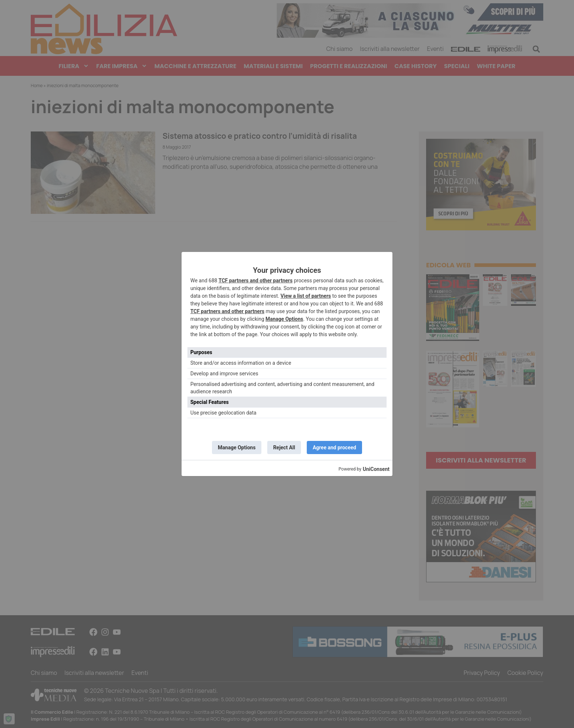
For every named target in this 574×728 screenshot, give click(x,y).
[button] (536, 49)
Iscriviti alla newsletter (390, 49)
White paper (496, 66)
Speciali (457, 66)
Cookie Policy (525, 673)
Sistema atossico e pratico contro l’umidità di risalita (260, 136)
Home (37, 86)
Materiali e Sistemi (273, 66)
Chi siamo (339, 49)
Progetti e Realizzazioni (349, 66)
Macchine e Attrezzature (195, 66)
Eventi (435, 49)
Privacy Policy (482, 673)
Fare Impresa (122, 66)
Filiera (74, 66)
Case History (416, 66)
